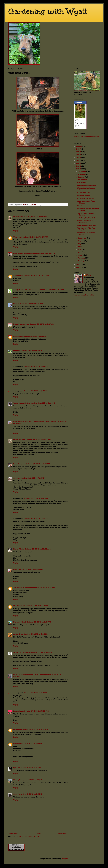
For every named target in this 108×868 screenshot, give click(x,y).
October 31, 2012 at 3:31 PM (39, 622)
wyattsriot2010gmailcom (86, 136)
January (81, 261)
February (81, 258)
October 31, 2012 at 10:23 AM (38, 549)
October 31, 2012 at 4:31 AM (30, 350)
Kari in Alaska (19, 549)
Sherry (16, 780)
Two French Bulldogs (21, 587)
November (82, 174)
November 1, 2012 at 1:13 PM (30, 743)
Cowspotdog (18, 606)
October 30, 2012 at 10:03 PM (34, 217)
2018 (79, 152)
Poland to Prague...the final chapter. (88, 209)
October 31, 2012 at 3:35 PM (36, 634)
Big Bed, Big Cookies (86, 198)
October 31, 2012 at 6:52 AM (38, 439)
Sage (15, 794)
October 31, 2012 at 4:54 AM (36, 367)
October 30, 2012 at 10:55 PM (35, 237)
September (82, 238)
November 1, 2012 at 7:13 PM (31, 780)
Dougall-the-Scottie (21, 324)
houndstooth (18, 711)
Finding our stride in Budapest (85, 222)
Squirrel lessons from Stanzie (86, 202)
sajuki (16, 743)
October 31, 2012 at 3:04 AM (34, 336)
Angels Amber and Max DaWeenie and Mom (31, 421)
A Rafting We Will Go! (86, 218)
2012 (79, 169)
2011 (78, 264)
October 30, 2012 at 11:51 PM (43, 253)
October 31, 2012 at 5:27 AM (36, 391)
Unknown (17, 237)
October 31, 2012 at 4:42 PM (41, 652)
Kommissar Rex (84, 193)
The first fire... (83, 180)
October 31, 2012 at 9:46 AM (36, 519)
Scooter (17, 478)
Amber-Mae (18, 634)
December (82, 171)
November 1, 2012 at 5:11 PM (30, 768)
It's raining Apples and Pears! (86, 189)
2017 (79, 155)
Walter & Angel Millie (22, 403)
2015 (79, 160)
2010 (79, 267)
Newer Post (13, 833)
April (80, 252)
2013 (79, 166)
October (81, 177)
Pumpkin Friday (84, 196)
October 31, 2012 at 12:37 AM (36, 276)
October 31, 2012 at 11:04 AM (31, 569)
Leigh (15, 350)
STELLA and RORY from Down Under (29, 675)
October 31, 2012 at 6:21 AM (43, 403)
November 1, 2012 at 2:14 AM (36, 729)
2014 (79, 163)
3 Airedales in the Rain (87, 185)
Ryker (16, 768)
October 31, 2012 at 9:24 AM (33, 478)
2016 (79, 158)
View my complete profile (84, 295)
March (81, 255)
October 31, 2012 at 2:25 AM (30, 304)
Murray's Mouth (20, 622)
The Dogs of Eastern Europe (86, 214)
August (81, 241)
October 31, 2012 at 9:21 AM (38, 464)
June (80, 246)
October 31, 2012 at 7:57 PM (36, 711)
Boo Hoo (81, 206)
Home (38, 833)
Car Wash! (81, 182)
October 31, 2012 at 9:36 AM (36, 498)
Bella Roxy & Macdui (21, 253)
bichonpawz (18, 729)
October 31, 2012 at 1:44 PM (36, 606)
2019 (79, 149)
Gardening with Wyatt (48, 11)
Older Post (63, 833)
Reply (16, 231)
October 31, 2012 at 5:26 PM (36, 693)
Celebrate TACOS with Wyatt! (86, 234)
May (80, 249)
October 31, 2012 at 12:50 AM (51, 290)
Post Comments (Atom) (29, 837)
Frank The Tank (19, 439)
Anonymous (18, 276)
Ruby (15, 569)
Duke (15, 304)
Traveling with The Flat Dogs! (86, 229)
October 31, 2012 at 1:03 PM (42, 587)
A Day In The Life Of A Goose (25, 290)
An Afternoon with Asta (87, 225)
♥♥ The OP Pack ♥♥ (21, 652)
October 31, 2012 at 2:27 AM (42, 324)
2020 (79, 146)
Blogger (65, 859)
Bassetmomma (19, 464)
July (80, 244)
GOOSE (17, 217)
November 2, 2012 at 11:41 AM (31, 794)
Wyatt (88, 275)
